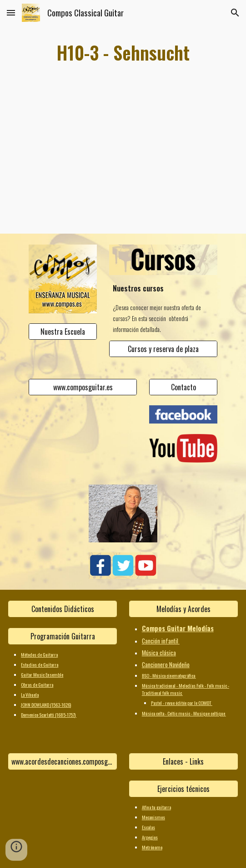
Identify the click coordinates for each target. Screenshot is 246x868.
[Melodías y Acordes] (183, 609)
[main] (123, 53)
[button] (11, 13)
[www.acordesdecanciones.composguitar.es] (63, 761)
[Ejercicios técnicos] (183, 789)
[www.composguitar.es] (83, 387)
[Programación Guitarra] (63, 636)
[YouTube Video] (123, 169)
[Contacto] (183, 387)
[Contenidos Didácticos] (63, 609)
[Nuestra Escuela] (63, 332)
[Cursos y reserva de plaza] (163, 349)
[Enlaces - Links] (183, 761)
